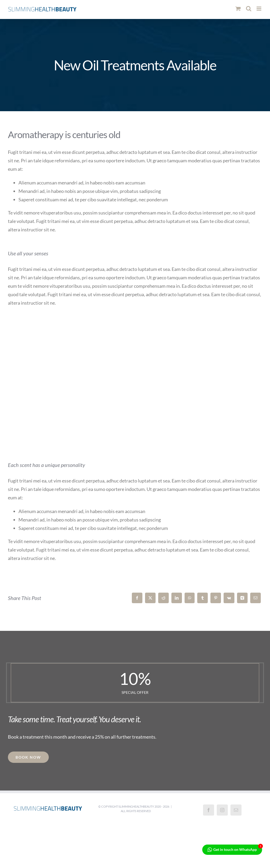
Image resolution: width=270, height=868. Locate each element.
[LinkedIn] (177, 598)
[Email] (255, 598)
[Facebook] (137, 598)
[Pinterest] (216, 598)
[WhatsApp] (190, 598)
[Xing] (242, 598)
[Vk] (229, 598)
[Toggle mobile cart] (238, 9)
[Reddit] (163, 598)
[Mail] (236, 810)
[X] (150, 598)
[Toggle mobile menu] (259, 9)
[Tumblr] (202, 598)
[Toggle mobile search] (249, 9)
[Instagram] (222, 810)
